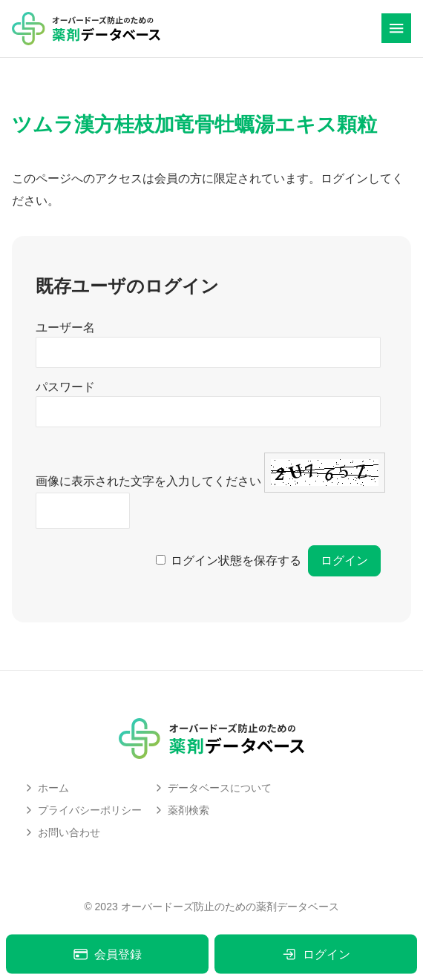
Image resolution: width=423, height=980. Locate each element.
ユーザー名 (65, 328)
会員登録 (107, 954)
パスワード (65, 387)
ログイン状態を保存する (236, 560)
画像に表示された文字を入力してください (148, 481)
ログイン (316, 954)
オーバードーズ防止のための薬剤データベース (230, 907)
